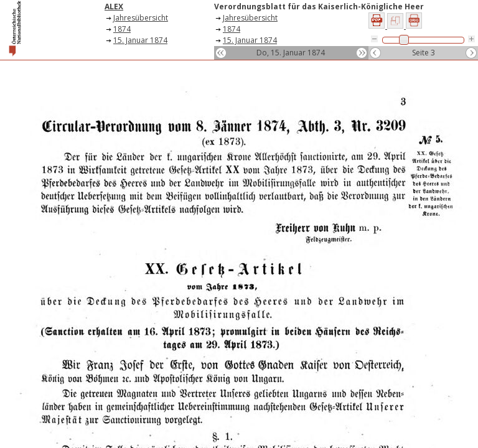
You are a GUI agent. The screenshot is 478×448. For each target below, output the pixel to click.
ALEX (114, 7)
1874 (122, 29)
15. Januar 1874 (140, 40)
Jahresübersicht (141, 18)
